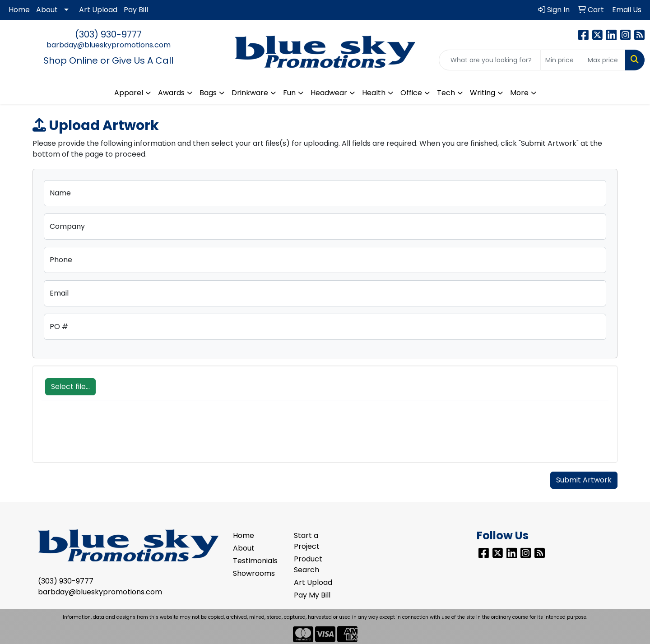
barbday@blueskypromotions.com (109, 45)
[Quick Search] (490, 60)
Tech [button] (446, 93)
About (47, 10)
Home (19, 10)
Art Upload (98, 10)
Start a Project (307, 541)
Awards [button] (171, 93)
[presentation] (110, 436)
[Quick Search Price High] (604, 60)
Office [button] (411, 93)
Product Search (308, 564)
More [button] (519, 93)
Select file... (70, 387)
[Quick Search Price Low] (562, 60)
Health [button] (374, 93)
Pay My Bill (312, 595)
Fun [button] (289, 93)
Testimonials (255, 561)
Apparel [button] (129, 93)
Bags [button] (208, 93)
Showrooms (254, 573)
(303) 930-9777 (108, 34)
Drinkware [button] (250, 93)
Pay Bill (136, 10)
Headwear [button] (329, 93)
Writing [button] (483, 93)
